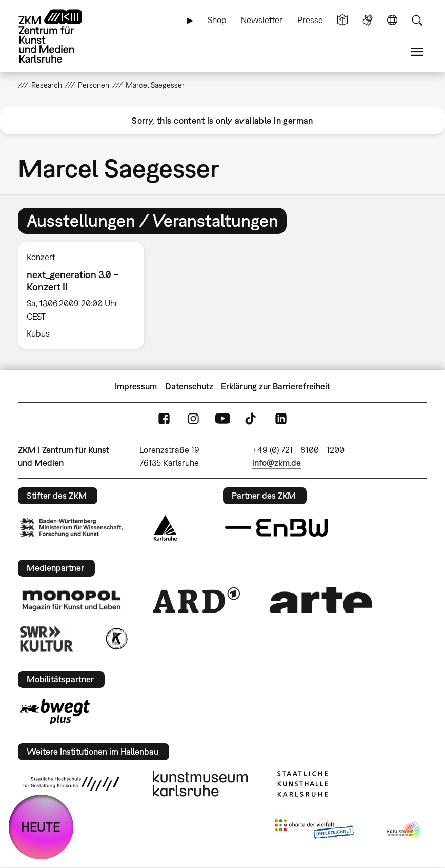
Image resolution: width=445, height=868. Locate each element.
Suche (417, 20)
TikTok (252, 418)
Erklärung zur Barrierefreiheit (276, 386)
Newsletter (262, 20)
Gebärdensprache (368, 20)
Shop (217, 20)
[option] (86, 295)
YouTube (222, 418)
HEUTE (41, 827)
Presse (310, 20)
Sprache (392, 20)
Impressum (136, 386)
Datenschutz (189, 386)
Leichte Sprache (342, 20)
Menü (417, 52)
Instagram (193, 418)
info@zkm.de (277, 463)
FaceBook (164, 418)
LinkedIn (281, 418)
